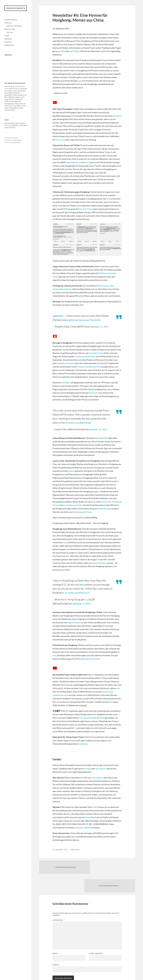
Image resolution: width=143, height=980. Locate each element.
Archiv (10, 33)
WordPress (18, 140)
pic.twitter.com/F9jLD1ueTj (80, 593)
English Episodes (14, 26)
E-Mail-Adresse (96, 936)
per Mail (61, 51)
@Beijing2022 (70, 320)
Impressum (9, 45)
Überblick (117, 116)
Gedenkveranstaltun (66, 363)
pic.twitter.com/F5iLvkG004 (93, 320)
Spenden (8, 39)
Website (56, 947)
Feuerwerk (93, 393)
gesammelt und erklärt (90, 659)
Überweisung (17, 89)
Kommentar (58, 902)
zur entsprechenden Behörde (92, 718)
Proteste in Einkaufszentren (88, 367)
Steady (7, 89)
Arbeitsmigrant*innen (82, 512)
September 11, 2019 (83, 603)
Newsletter (10, 29)
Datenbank (83, 744)
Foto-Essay (60, 140)
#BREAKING (59, 316)
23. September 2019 (60, 850)
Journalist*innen (96, 353)
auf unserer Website (83, 828)
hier (65, 542)
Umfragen (66, 382)
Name (56, 936)
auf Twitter (75, 51)
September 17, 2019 (101, 327)
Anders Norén (16, 143)
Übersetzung (104, 509)
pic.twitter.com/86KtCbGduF (81, 423)
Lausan (71, 471)
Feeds (7, 36)
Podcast (8, 23)
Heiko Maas (104, 438)
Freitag (110, 199)
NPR (66, 209)
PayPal (22, 87)
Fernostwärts (16, 8)
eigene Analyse (74, 622)
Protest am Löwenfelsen (85, 356)
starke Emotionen (99, 563)
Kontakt (8, 42)
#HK (82, 585)
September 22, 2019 (100, 429)
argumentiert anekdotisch (78, 162)
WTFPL (7, 126)
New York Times (85, 209)
